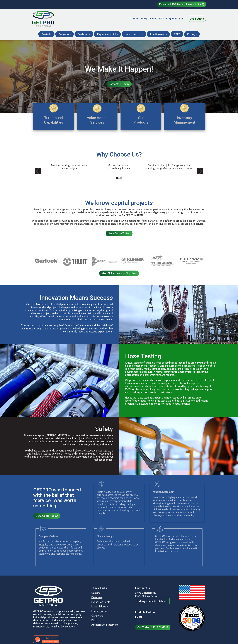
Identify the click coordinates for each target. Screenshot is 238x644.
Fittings (192, 34)
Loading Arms (158, 34)
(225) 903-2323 (158, 19)
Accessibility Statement (105, 625)
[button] (38, 171)
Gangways (65, 34)
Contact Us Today (119, 84)
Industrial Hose (134, 34)
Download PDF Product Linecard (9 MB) (182, 4)
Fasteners (84, 34)
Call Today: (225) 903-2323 (153, 627)
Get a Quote (197, 19)
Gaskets (46, 34)
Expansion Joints (107, 34)
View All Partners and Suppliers (119, 273)
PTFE (177, 34)
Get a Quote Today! (119, 233)
